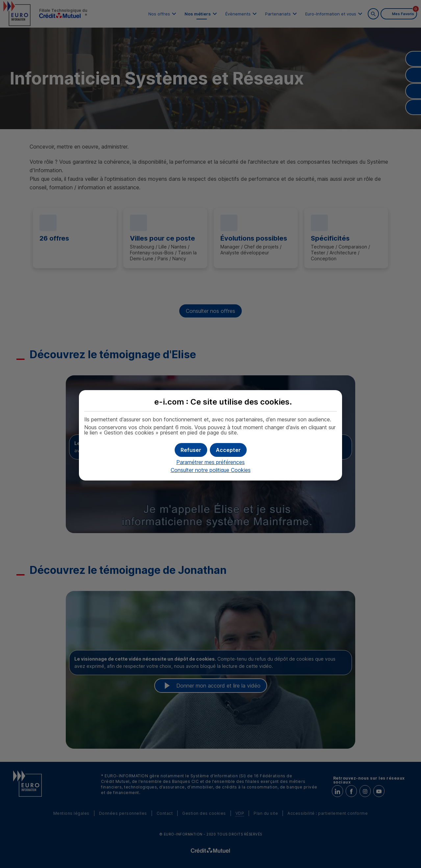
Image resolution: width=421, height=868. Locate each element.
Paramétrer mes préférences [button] (210, 462)
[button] (228, 450)
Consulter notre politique (211, 470)
